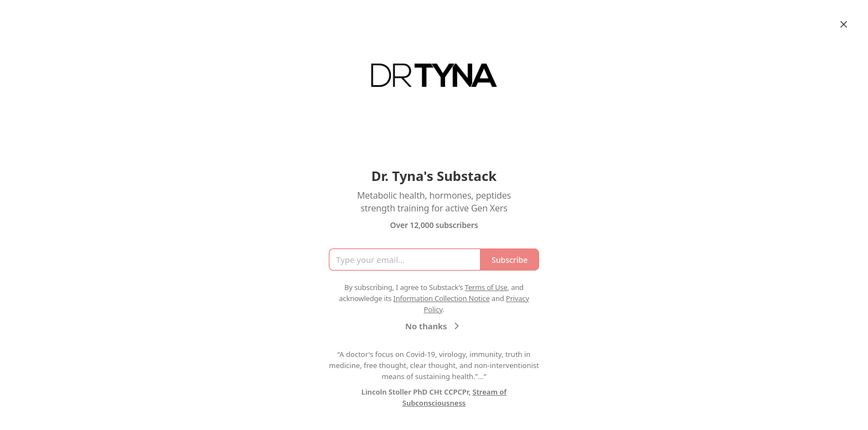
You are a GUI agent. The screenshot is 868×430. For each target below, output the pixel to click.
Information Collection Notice (441, 298)
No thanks (434, 326)
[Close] (844, 24)
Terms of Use (486, 287)
